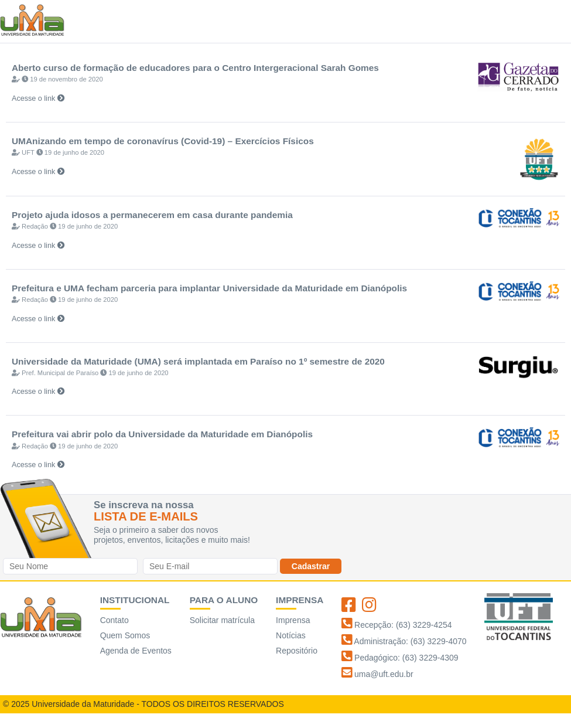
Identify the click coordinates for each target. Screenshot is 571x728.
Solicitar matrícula (222, 620)
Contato (114, 620)
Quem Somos (125, 635)
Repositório (297, 651)
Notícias (291, 635)
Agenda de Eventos (136, 651)
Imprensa (293, 620)
